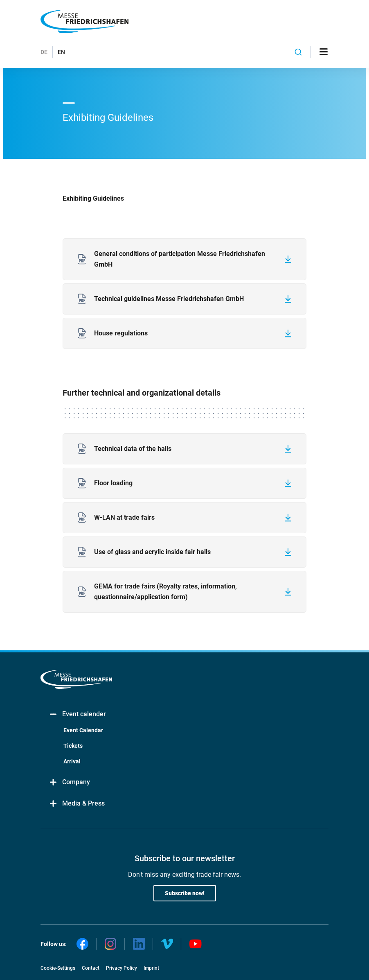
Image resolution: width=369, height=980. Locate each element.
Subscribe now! (185, 893)
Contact (91, 968)
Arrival (72, 761)
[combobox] (298, 52)
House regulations (121, 333)
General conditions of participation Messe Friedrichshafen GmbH (180, 259)
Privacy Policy (122, 968)
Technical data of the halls (133, 449)
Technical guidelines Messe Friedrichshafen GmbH (169, 299)
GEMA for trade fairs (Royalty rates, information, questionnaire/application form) (165, 592)
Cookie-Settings (58, 968)
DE (44, 52)
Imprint (151, 968)
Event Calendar (83, 730)
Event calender (77, 714)
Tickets (73, 746)
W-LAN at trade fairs (124, 517)
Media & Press (77, 804)
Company (69, 782)
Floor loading (113, 483)
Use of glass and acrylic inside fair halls (152, 552)
